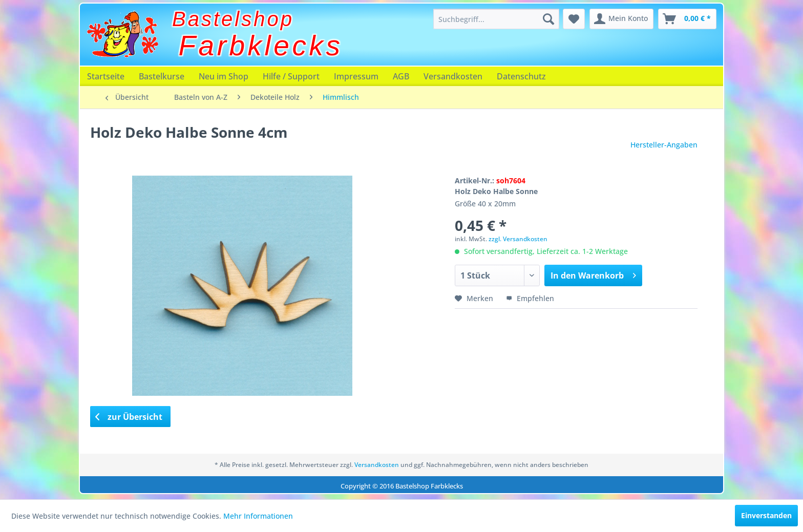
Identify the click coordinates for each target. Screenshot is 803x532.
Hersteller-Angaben (664, 145)
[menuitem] (496, 19)
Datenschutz (521, 76)
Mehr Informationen (258, 516)
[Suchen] (548, 19)
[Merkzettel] (574, 19)
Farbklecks (261, 46)
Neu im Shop (224, 76)
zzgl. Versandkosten (518, 239)
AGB (401, 76)
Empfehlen (530, 298)
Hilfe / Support (291, 76)
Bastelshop (233, 19)
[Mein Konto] (621, 19)
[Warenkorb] (687, 19)
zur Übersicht (129, 417)
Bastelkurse (162, 76)
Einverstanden (766, 515)
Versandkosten (453, 76)
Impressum (356, 76)
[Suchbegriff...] (496, 19)
